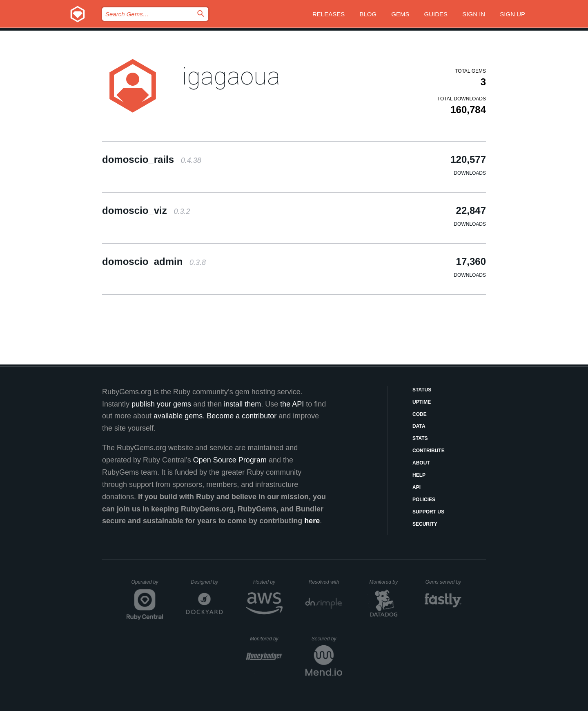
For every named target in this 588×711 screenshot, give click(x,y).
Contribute (429, 451)
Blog (368, 14)
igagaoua (231, 76)
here (312, 521)
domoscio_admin (154, 261)
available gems (178, 416)
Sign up (512, 14)
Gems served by (444, 582)
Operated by (147, 585)
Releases (329, 14)
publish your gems (161, 404)
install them (242, 404)
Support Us (428, 512)
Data (419, 426)
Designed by (207, 582)
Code (420, 414)
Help (419, 475)
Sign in (474, 14)
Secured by (327, 639)
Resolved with (325, 582)
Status (422, 390)
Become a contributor (242, 416)
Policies (424, 500)
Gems (400, 14)
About (421, 463)
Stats (420, 438)
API (416, 487)
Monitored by (386, 582)
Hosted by (268, 582)
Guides (436, 14)
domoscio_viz (146, 210)
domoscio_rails (152, 159)
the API (292, 404)
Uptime (422, 402)
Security (425, 524)
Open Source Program (230, 460)
